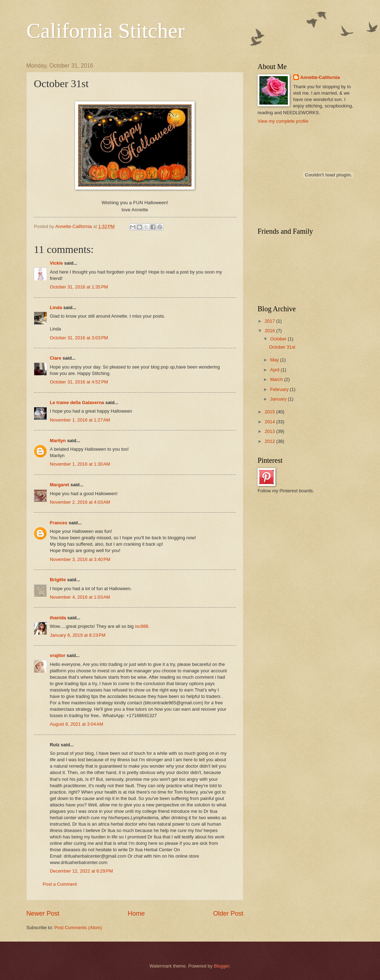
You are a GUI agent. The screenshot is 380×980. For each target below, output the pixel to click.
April (275, 370)
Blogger (222, 966)
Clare (56, 358)
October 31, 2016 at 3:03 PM (79, 338)
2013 (270, 431)
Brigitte (58, 580)
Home (136, 913)
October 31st (282, 347)
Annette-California (320, 77)
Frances (59, 523)
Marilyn (58, 441)
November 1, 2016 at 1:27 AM (80, 420)
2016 (270, 331)
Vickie (56, 263)
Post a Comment (60, 884)
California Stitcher (105, 31)
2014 (270, 422)
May (275, 360)
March (277, 379)
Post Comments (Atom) (78, 928)
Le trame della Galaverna (77, 402)
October (279, 339)
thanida (58, 618)
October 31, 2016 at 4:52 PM (79, 382)
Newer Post (43, 913)
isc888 (141, 626)
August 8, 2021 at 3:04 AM (76, 724)
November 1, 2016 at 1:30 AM (80, 464)
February (280, 389)
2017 (270, 321)
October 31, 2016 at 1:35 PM (79, 287)
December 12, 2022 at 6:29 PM (81, 871)
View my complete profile (283, 121)
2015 (270, 412)
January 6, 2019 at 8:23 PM (78, 635)
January (279, 399)
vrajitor (58, 655)
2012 (270, 441)
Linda (56, 308)
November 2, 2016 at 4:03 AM (80, 502)
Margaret (59, 485)
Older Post (228, 913)
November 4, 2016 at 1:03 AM (80, 597)
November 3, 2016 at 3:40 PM (80, 559)
